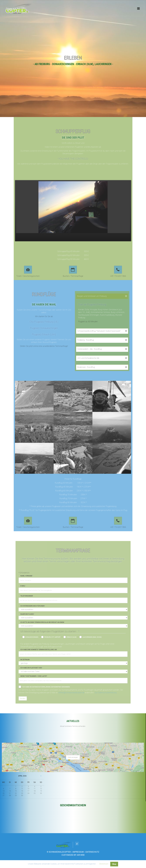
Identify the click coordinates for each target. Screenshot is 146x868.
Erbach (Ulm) (71, 637)
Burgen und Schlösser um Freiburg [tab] (92, 296)
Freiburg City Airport (52, 637)
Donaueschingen (32, 637)
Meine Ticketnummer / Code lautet (34, 676)
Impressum (78, 852)
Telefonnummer (27, 596)
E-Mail (23, 586)
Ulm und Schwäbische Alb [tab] (88, 358)
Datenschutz (92, 852)
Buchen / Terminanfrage (73, 276)
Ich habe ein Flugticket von (31, 668)
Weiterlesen (104, 864)
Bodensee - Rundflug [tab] (86, 367)
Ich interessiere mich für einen (33, 606)
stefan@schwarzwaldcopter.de (71, 693)
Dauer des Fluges (27, 614)
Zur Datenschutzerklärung (106, 693)
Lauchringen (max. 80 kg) (92, 637)
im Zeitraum (25, 660)
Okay (114, 864)
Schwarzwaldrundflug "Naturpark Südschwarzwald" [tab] (99, 331)
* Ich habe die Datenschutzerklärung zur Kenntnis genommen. (46, 687)
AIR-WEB (81, 855)
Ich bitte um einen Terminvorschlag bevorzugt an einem (42, 622)
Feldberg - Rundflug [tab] (86, 340)
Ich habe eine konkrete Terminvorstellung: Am (39, 650)
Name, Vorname (27, 576)
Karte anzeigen (73, 757)
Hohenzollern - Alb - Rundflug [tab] (90, 349)
